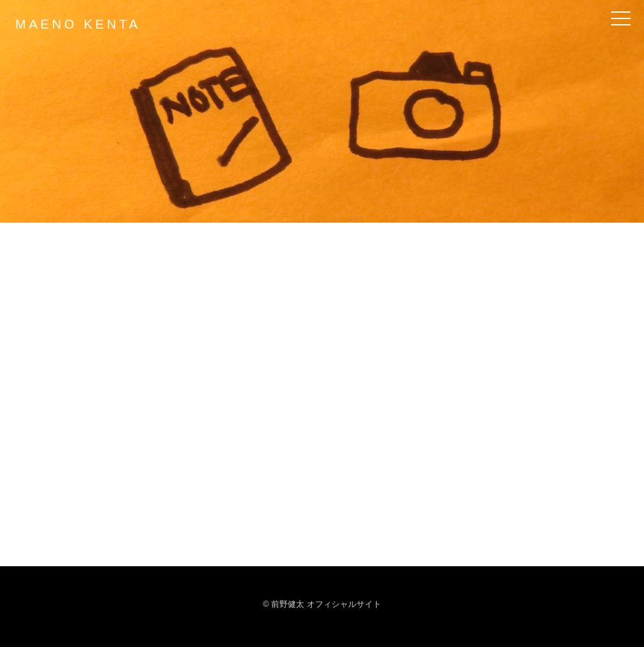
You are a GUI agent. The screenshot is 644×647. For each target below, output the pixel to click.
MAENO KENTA (78, 24)
